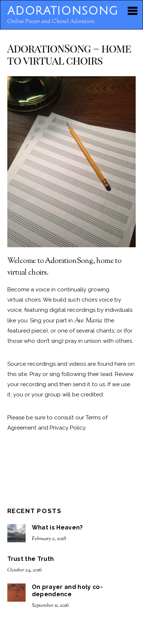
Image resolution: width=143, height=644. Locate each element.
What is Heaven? (57, 527)
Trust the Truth (31, 559)
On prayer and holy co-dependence (67, 591)
